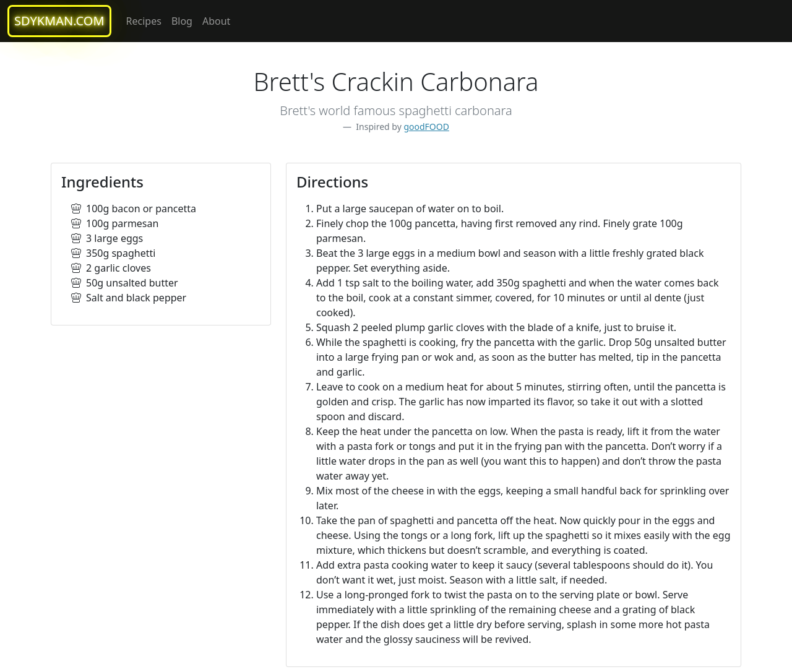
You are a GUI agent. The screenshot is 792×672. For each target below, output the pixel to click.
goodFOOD (426, 127)
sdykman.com (59, 21)
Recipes (144, 21)
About (216, 21)
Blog (182, 21)
